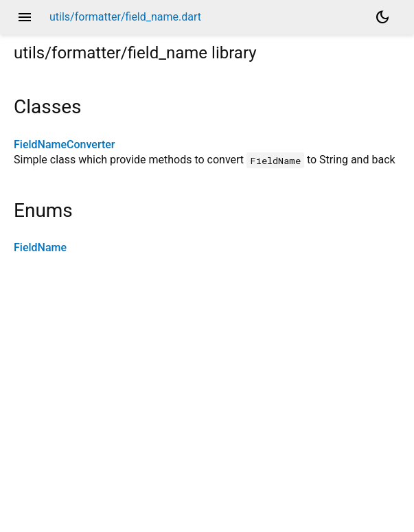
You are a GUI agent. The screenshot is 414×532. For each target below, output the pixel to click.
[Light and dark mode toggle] (382, 17)
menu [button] (25, 17)
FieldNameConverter (64, 144)
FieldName (40, 247)
